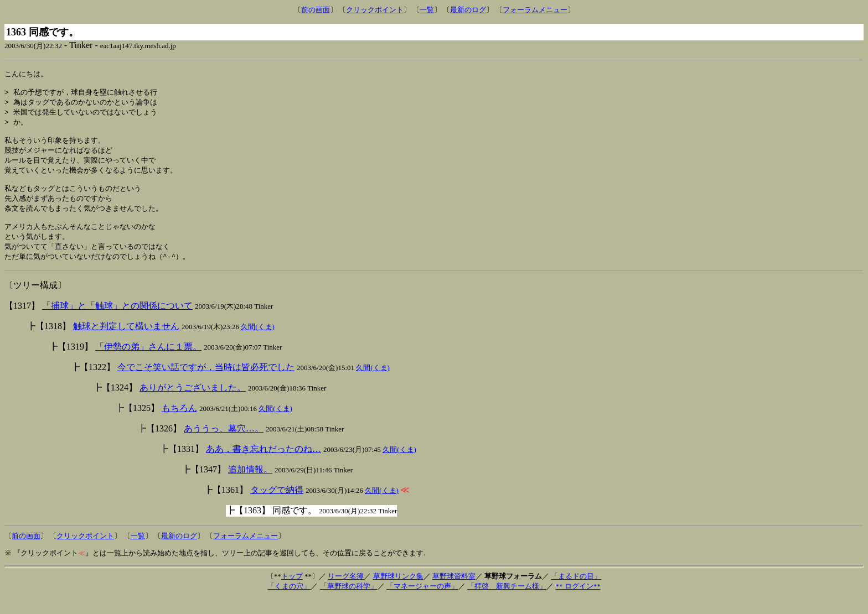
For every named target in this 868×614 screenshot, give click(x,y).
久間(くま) (258, 342)
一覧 (427, 10)
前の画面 (316, 10)
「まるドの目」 (576, 592)
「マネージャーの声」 (422, 602)
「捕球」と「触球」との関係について (117, 321)
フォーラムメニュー (535, 10)
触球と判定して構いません (126, 342)
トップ (292, 592)
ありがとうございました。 (193, 403)
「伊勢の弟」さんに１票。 (148, 362)
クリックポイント (375, 10)
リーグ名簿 (346, 592)
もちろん (179, 423)
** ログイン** (578, 602)
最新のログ (468, 10)
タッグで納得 (277, 505)
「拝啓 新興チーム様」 (507, 602)
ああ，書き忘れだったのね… (263, 464)
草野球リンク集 (398, 592)
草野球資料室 (454, 592)
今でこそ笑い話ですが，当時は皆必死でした (206, 383)
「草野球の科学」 (349, 602)
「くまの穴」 (289, 602)
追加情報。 (250, 485)
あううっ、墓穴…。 (224, 444)
